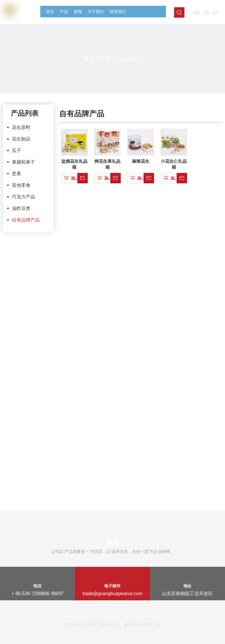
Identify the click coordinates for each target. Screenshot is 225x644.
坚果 (17, 174)
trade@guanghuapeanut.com (113, 594)
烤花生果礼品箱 (107, 164)
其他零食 (21, 185)
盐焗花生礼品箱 (74, 164)
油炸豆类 (21, 208)
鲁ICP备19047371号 (142, 625)
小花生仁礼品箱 (174, 164)
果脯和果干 (23, 162)
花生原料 (21, 127)
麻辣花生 (141, 161)
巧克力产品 (23, 197)
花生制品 (21, 139)
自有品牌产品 (26, 220)
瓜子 (17, 151)
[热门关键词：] (179, 12)
